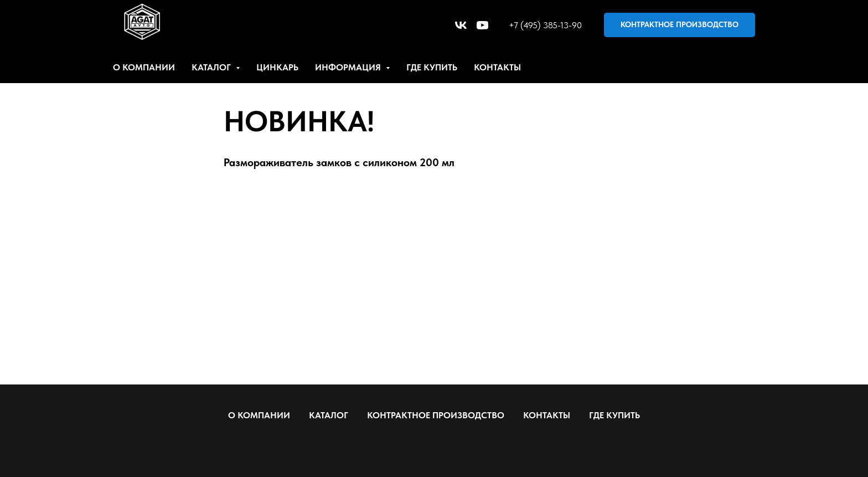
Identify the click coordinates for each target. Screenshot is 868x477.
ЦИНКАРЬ (277, 67)
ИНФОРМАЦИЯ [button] (349, 67)
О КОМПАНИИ (144, 67)
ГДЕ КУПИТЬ (432, 67)
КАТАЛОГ (329, 415)
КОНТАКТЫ (497, 67)
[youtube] (482, 25)
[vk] (461, 25)
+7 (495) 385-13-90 (545, 25)
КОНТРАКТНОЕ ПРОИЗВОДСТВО (436, 415)
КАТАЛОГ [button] (212, 67)
